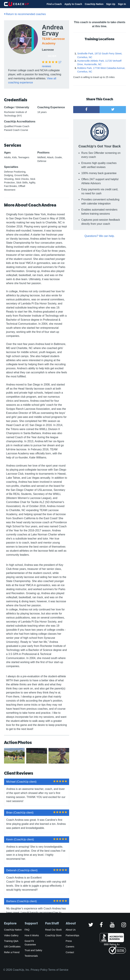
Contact (70, 952)
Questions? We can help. (100, 236)
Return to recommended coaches (25, 14)
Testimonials (31, 956)
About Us (71, 930)
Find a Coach (54, 4)
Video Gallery (11, 935)
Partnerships (73, 935)
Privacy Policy (39, 970)
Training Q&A (11, 941)
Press (69, 941)
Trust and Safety (33, 950)
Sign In (122, 4)
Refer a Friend (12, 952)
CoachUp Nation (94, 4)
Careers (70, 947)
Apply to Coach (73, 4)
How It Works (32, 935)
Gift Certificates (12, 947)
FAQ (27, 930)
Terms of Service (58, 970)
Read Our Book (53, 930)
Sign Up (111, 4)
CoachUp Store (53, 935)
